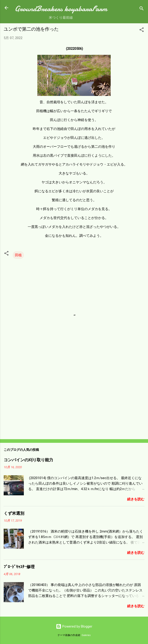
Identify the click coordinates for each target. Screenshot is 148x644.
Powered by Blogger (74, 626)
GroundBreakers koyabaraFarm (61, 9)
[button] (142, 30)
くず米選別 (14, 513)
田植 (18, 255)
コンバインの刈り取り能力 (28, 460)
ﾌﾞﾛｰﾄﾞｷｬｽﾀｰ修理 (19, 567)
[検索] (142, 9)
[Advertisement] (74, 400)
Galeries (86, 635)
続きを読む (136, 499)
